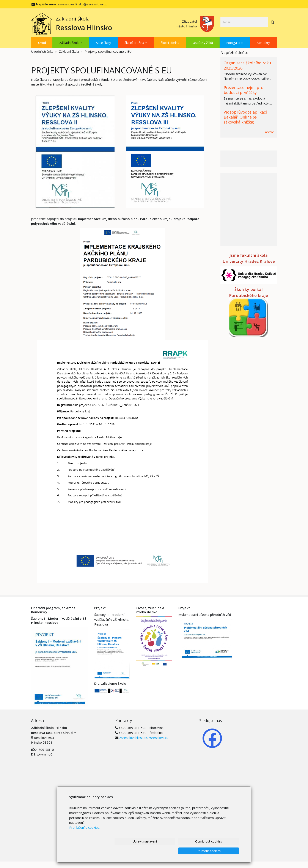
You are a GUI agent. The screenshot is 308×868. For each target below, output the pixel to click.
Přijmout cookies (213, 851)
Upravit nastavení (104, 851)
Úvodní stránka (42, 51)
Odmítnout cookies (159, 851)
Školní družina (136, 43)
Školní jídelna (170, 43)
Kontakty (263, 43)
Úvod (42, 43)
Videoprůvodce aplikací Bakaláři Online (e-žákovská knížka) (245, 117)
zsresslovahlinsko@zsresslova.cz (82, 4)
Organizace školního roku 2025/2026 (247, 65)
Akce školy (103, 43)
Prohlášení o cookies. (85, 837)
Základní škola (71, 43)
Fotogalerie (235, 43)
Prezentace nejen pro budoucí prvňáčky (244, 90)
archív (269, 132)
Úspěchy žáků (203, 43)
